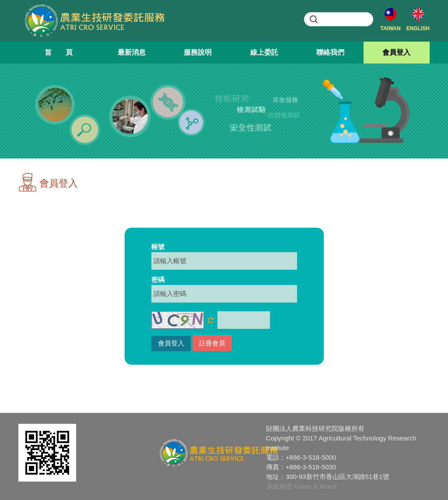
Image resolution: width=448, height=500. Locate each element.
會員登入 (396, 52)
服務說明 (198, 52)
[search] (346, 19)
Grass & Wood (315, 486)
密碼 (158, 280)
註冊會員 (212, 343)
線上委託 (264, 52)
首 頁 (59, 52)
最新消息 (132, 52)
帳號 (158, 247)
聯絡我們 (330, 52)
